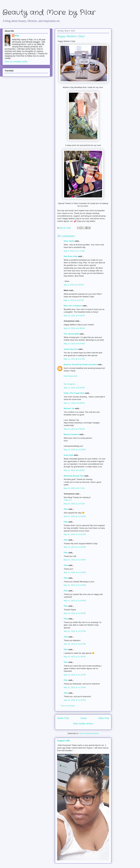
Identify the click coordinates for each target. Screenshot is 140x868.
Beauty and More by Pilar (49, 13)
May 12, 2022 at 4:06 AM (74, 429)
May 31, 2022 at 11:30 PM (75, 657)
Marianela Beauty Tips (74, 476)
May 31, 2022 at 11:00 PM (75, 516)
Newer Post (63, 718)
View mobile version (83, 724)
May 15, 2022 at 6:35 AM (74, 470)
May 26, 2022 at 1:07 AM (74, 504)
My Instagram (69, 384)
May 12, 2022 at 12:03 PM (75, 450)
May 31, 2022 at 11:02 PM (75, 534)
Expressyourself (70, 376)
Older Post (104, 718)
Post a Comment (68, 706)
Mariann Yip (69, 408)
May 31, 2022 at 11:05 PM (75, 601)
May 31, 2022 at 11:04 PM (75, 585)
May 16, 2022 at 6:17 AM (74, 488)
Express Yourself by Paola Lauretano (80, 364)
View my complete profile (16, 62)
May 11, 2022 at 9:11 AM (74, 359)
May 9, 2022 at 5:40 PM (74, 285)
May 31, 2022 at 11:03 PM (75, 547)
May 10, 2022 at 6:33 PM (74, 316)
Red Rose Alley (71, 256)
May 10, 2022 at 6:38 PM (74, 328)
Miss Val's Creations (73, 306)
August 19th (64, 741)
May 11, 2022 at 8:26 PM (74, 403)
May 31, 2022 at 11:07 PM (75, 631)
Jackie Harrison (71, 349)
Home (84, 718)
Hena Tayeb (69, 241)
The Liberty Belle (71, 334)
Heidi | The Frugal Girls (74, 393)
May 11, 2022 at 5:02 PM (74, 388)
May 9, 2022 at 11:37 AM (74, 251)
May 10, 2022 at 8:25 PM (74, 344)
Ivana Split (68, 455)
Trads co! (68, 500)
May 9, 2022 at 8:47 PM (74, 300)
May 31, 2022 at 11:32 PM (75, 687)
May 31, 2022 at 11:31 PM (75, 675)
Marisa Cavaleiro (71, 434)
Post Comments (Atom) (89, 733)
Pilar (66, 509)
